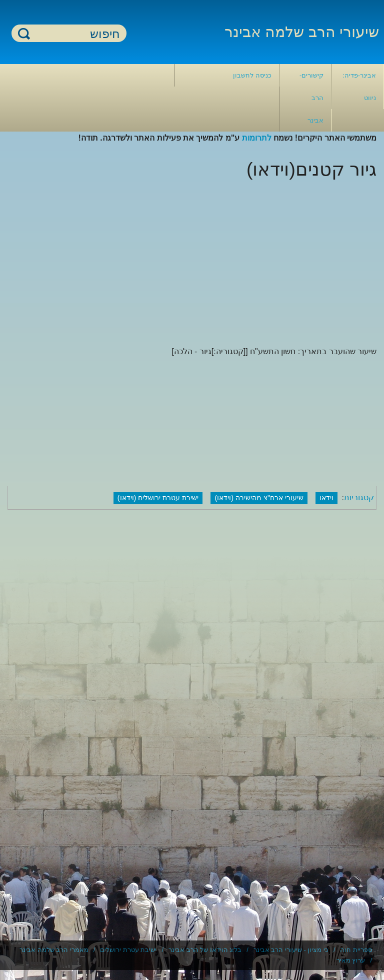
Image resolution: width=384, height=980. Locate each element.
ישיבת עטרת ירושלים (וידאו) (158, 498)
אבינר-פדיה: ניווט (359, 87)
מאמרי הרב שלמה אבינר (54, 950)
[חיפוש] (75, 34)
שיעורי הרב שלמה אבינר (302, 32)
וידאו (326, 498)
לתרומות (257, 138)
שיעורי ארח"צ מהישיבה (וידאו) (259, 498)
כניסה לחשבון (252, 75)
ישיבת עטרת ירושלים (128, 950)
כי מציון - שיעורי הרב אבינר (291, 950)
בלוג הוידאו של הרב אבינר (205, 950)
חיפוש (24, 33)
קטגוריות (359, 498)
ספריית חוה (356, 950)
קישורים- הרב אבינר (311, 98)
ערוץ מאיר (351, 960)
